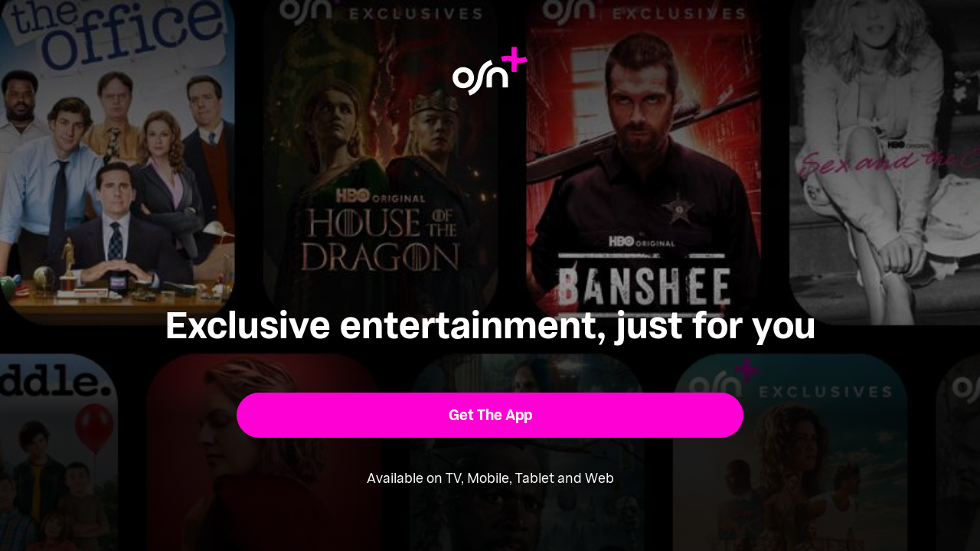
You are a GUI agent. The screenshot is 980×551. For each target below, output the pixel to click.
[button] (490, 415)
